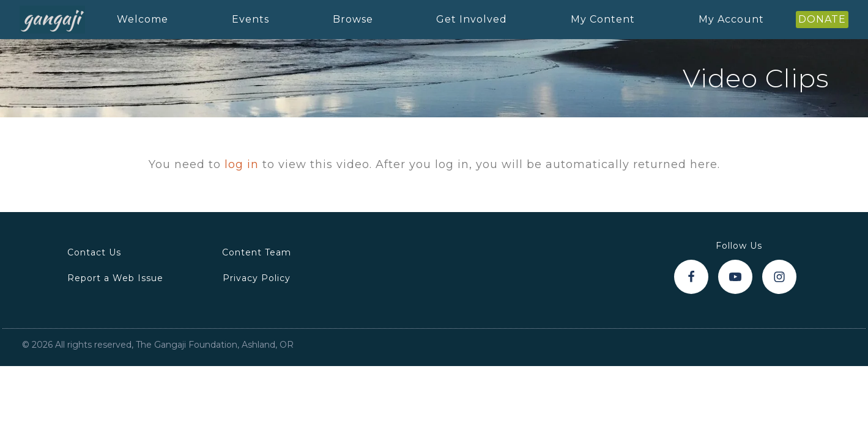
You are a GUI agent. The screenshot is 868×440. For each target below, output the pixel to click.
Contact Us (94, 252)
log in (242, 164)
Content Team (257, 252)
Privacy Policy (257, 278)
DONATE (822, 19)
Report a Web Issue (115, 278)
